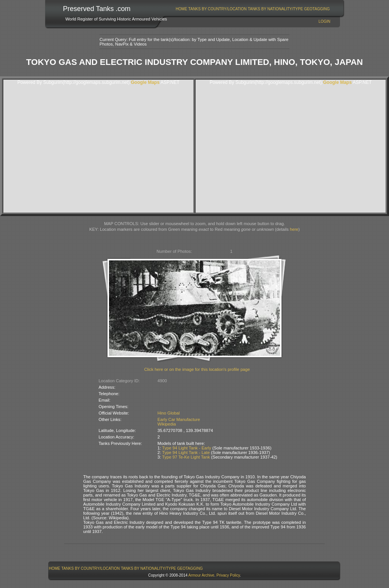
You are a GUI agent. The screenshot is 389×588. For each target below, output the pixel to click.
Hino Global (169, 413)
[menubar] (253, 9)
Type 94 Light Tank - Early (187, 448)
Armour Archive (201, 575)
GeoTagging (317, 9)
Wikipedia (167, 424)
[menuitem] (181, 9)
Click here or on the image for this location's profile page (197, 369)
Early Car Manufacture (179, 419)
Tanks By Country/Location (218, 9)
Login (324, 21)
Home (182, 9)
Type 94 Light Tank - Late (186, 452)
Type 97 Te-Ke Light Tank (186, 457)
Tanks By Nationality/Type (275, 9)
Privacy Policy (228, 575)
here (294, 229)
